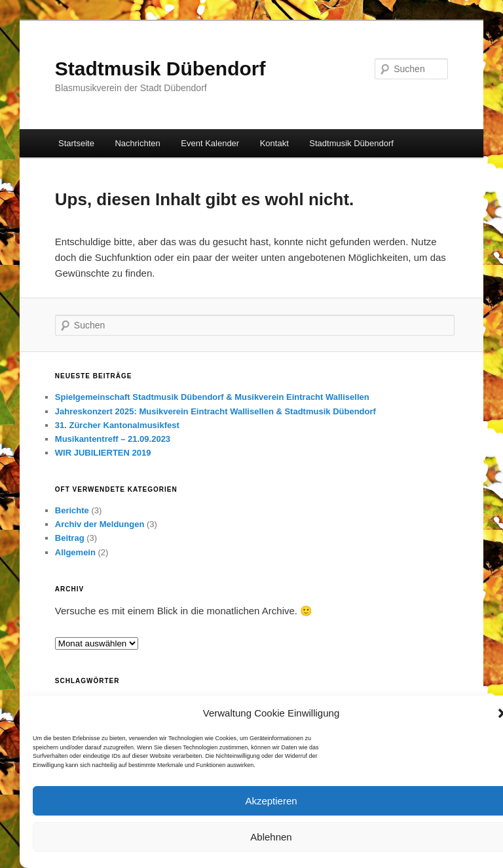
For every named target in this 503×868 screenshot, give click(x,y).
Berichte (72, 510)
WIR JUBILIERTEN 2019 (103, 453)
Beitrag (70, 538)
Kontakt (274, 143)
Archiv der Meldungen (100, 524)
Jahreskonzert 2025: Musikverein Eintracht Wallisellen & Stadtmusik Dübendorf (215, 411)
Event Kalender (210, 143)
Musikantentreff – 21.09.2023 (113, 439)
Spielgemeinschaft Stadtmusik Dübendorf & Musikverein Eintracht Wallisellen (212, 397)
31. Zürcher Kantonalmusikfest (117, 425)
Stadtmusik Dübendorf (160, 69)
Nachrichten (137, 143)
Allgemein (75, 552)
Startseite (76, 143)
